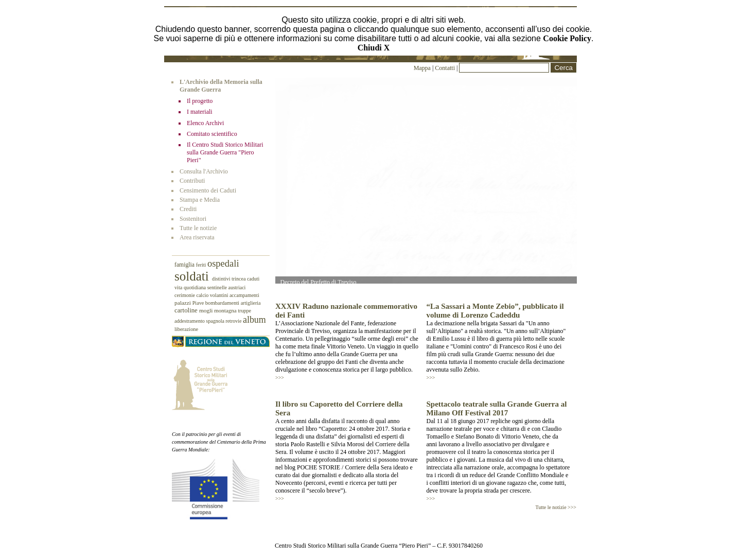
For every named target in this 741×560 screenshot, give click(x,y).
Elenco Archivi (205, 123)
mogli (207, 310)
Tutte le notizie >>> (556, 507)
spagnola (216, 321)
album (254, 320)
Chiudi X (374, 48)
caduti (253, 279)
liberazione (186, 329)
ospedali (223, 264)
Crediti (188, 209)
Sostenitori (193, 219)
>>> (280, 378)
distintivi (222, 279)
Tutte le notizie (198, 228)
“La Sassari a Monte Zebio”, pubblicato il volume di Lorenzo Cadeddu (495, 311)
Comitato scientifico (212, 134)
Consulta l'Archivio (204, 171)
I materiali (200, 112)
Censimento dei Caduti (208, 190)
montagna (226, 310)
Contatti (446, 68)
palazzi (183, 303)
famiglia (185, 265)
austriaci (237, 287)
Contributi (192, 181)
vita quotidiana (191, 287)
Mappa (422, 68)
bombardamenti (223, 303)
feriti (202, 265)
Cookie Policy (567, 38)
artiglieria (251, 303)
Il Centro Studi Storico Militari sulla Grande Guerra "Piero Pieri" (225, 152)
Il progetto (200, 101)
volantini (220, 295)
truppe (244, 311)
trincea (239, 279)
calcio (203, 295)
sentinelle (218, 287)
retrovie (234, 321)
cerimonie (185, 295)
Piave (199, 303)
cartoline (187, 310)
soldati (193, 276)
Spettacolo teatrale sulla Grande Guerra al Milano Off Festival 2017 (497, 408)
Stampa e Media (200, 200)
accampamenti (244, 295)
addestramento (190, 321)
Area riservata (197, 237)
